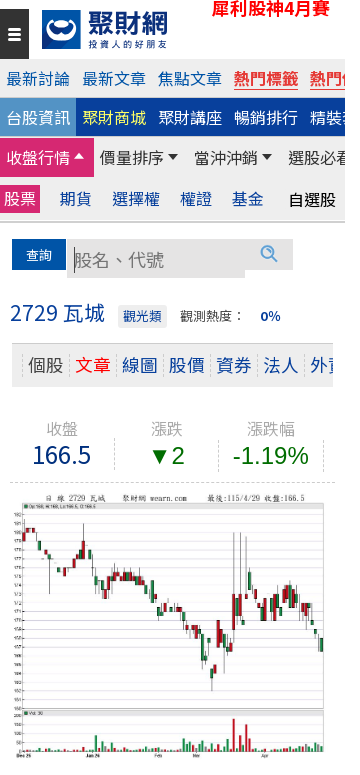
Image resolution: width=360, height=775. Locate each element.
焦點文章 (190, 78)
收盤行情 (38, 157)
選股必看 (320, 157)
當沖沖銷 (226, 157)
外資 (328, 364)
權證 (196, 198)
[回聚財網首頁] (188, 29)
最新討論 (38, 78)
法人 (281, 364)
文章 (93, 364)
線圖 (140, 364)
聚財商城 (114, 117)
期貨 (76, 198)
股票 (20, 198)
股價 (187, 364)
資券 (234, 364)
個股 (46, 364)
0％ (270, 315)
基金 (248, 198)
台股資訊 (38, 117)
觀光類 (142, 315)
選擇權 (136, 198)
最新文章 (114, 78)
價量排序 (132, 157)
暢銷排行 (266, 117)
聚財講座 (190, 117)
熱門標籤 (266, 78)
